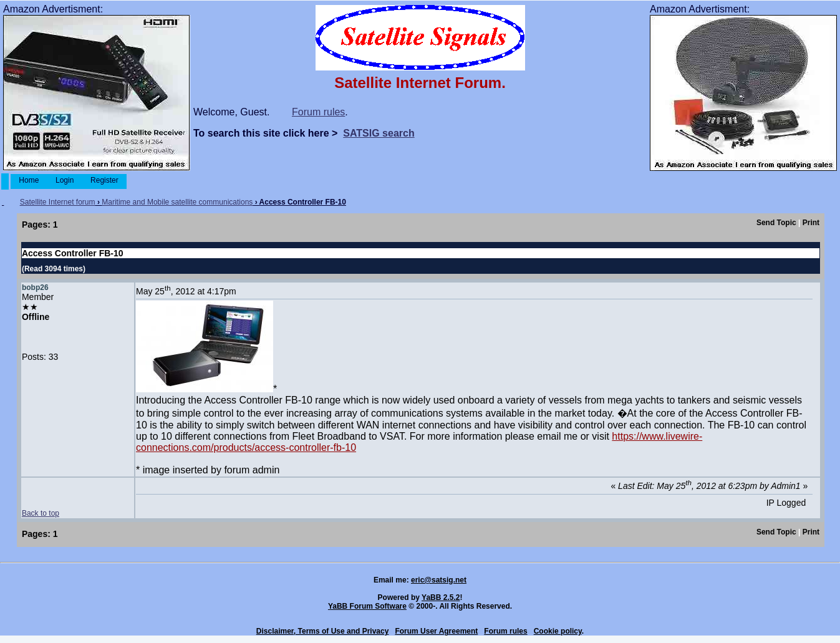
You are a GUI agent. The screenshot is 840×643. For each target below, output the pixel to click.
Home (29, 180)
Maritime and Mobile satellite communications (177, 202)
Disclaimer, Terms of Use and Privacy (323, 631)
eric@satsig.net (439, 580)
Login (65, 180)
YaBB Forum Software (367, 606)
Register (104, 180)
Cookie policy (558, 631)
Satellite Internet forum (58, 202)
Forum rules (318, 112)
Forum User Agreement (436, 631)
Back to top (41, 513)
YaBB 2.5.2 (441, 597)
